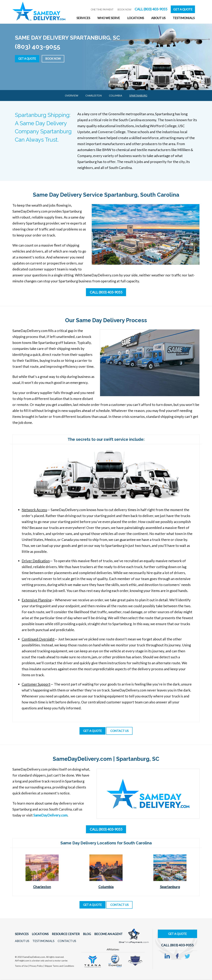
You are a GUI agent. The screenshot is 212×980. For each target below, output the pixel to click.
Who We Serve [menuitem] (109, 18)
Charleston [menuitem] (94, 96)
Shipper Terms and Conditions (59, 966)
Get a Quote (28, 58)
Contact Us (65, 941)
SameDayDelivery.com (51, 816)
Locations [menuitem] (136, 18)
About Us (22, 941)
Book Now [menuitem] (124, 9)
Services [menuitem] (83, 18)
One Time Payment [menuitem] (102, 9)
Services (21, 935)
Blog (83, 935)
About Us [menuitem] (158, 18)
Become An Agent (103, 935)
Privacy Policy (36, 966)
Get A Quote (183, 9)
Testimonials (42, 941)
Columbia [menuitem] (116, 96)
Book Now (57, 58)
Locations (39, 935)
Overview (72, 96)
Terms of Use (22, 966)
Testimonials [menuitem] (184, 18)
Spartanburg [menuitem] (138, 96)
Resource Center (63, 935)
